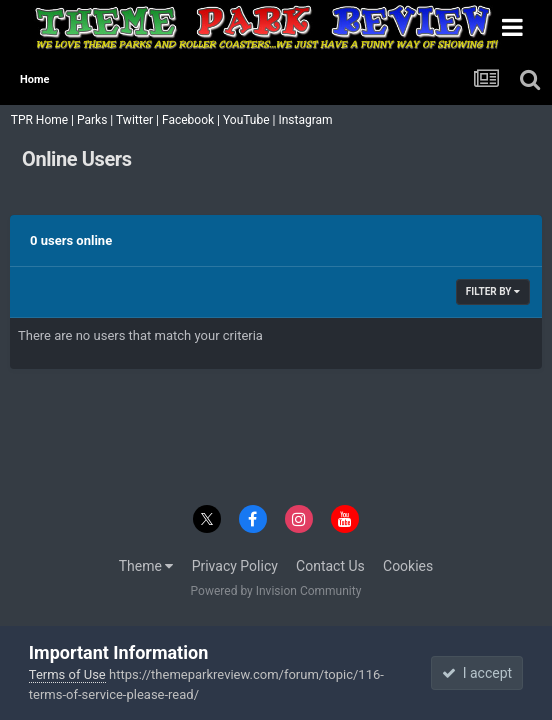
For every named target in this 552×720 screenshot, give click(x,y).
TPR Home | (41, 120)
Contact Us (330, 566)
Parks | (96, 120)
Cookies (408, 566)
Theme (146, 566)
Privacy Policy (235, 566)
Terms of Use (67, 674)
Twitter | (139, 120)
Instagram (306, 120)
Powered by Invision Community (276, 591)
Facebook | (192, 120)
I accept (477, 673)
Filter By (493, 291)
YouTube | (251, 120)
